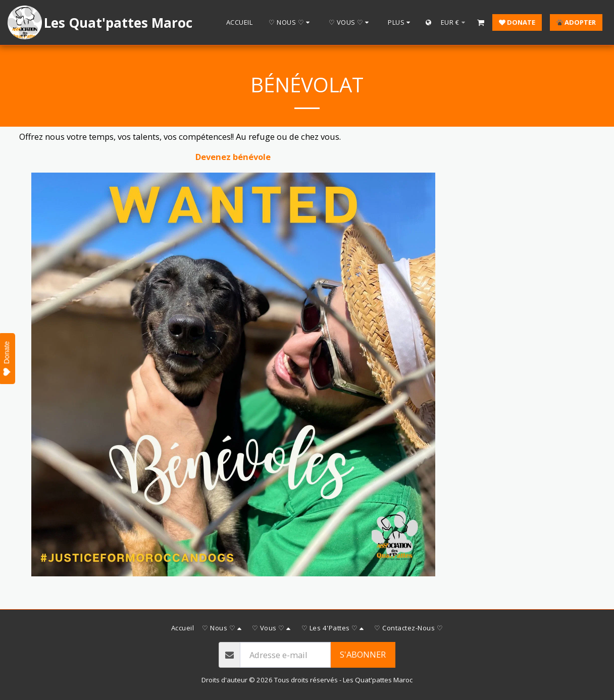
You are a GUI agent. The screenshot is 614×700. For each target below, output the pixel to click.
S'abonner (363, 654)
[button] (291, 23)
